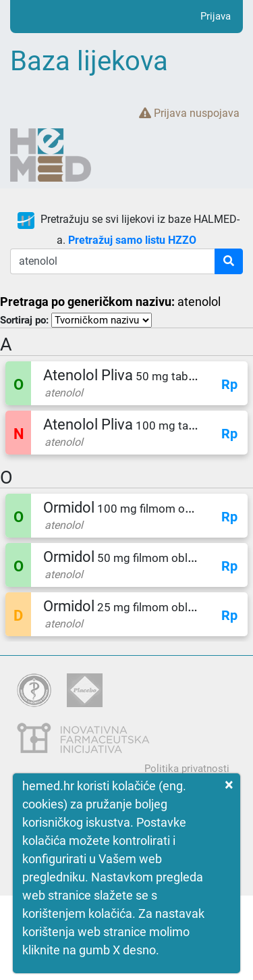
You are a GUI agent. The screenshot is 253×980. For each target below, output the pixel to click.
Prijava (216, 16)
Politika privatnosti (187, 769)
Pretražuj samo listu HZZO (132, 240)
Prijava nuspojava (189, 113)
